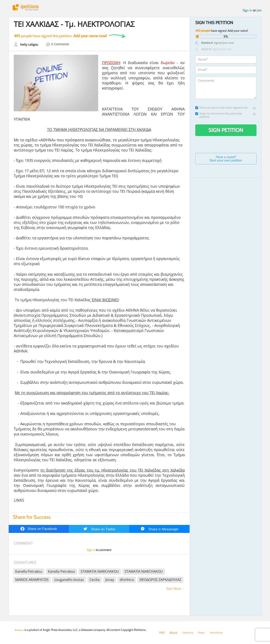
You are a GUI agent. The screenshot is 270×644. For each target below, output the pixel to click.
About (173, 633)
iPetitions (30, 8)
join (259, 12)
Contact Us (189, 633)
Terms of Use (223, 633)
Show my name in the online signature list (221, 110)
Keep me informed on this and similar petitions (219, 117)
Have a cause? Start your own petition (226, 161)
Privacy (206, 633)
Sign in (247, 12)
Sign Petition (226, 132)
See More (174, 591)
